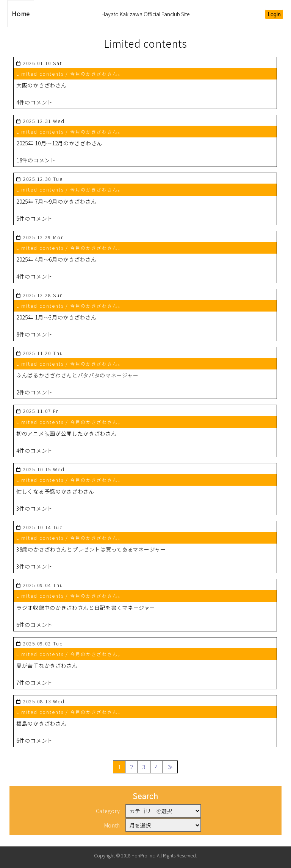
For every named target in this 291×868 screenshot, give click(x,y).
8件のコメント (34, 334)
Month (112, 825)
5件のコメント (34, 218)
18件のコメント (36, 160)
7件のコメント (34, 683)
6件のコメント (34, 625)
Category (108, 811)
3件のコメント (34, 508)
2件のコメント (34, 392)
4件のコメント (34, 102)
